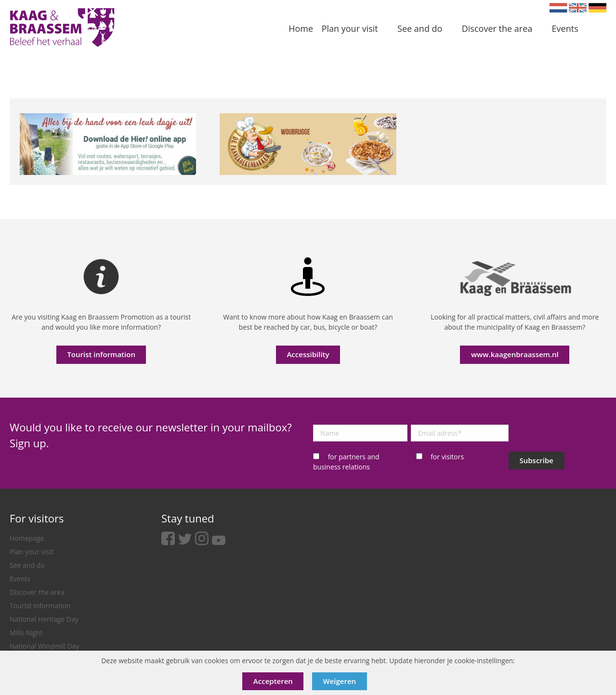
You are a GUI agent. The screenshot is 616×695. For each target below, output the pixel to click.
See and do (27, 565)
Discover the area (37, 592)
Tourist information (101, 354)
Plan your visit (32, 552)
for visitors (447, 457)
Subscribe (537, 460)
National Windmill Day (45, 646)
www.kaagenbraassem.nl (515, 354)
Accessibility (308, 354)
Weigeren (340, 681)
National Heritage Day (44, 619)
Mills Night (26, 633)
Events (20, 579)
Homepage (27, 538)
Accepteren (273, 681)
